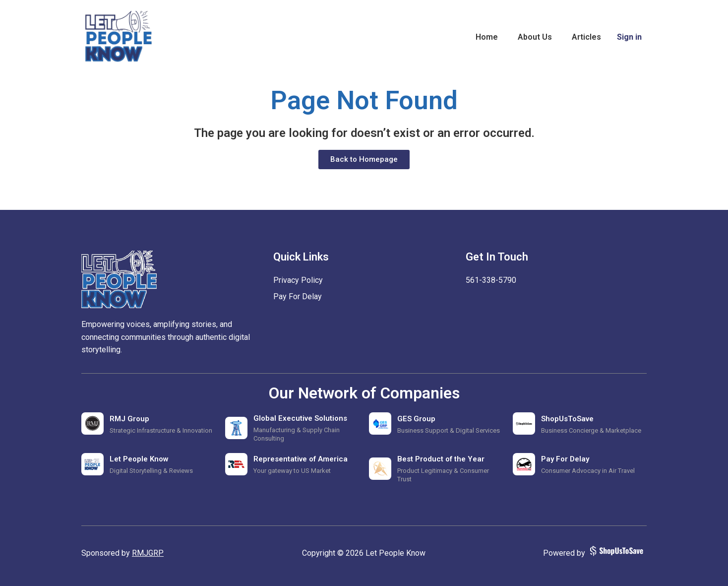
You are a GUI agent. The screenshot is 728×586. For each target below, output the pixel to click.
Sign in (629, 37)
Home (487, 37)
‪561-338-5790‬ (491, 280)
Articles (586, 37)
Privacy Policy (298, 280)
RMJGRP (148, 553)
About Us (535, 37)
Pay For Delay (298, 296)
